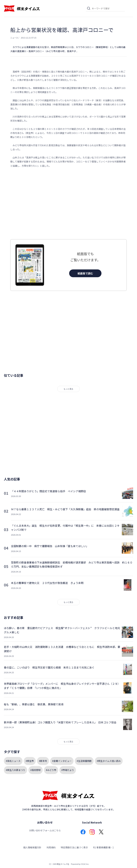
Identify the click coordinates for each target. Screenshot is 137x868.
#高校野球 (36, 770)
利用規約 (51, 847)
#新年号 (43, 761)
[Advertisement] (68, 204)
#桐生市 (30, 761)
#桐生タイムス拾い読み (109, 761)
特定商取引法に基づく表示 (74, 847)
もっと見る (68, 389)
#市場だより (68, 770)
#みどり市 (51, 770)
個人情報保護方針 (32, 847)
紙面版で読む (85, 273)
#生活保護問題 (84, 761)
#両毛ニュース (13, 761)
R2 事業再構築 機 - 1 (103, 847)
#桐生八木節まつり (16, 770)
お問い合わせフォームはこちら (45, 830)
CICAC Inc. (85, 864)
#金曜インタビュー (62, 761)
